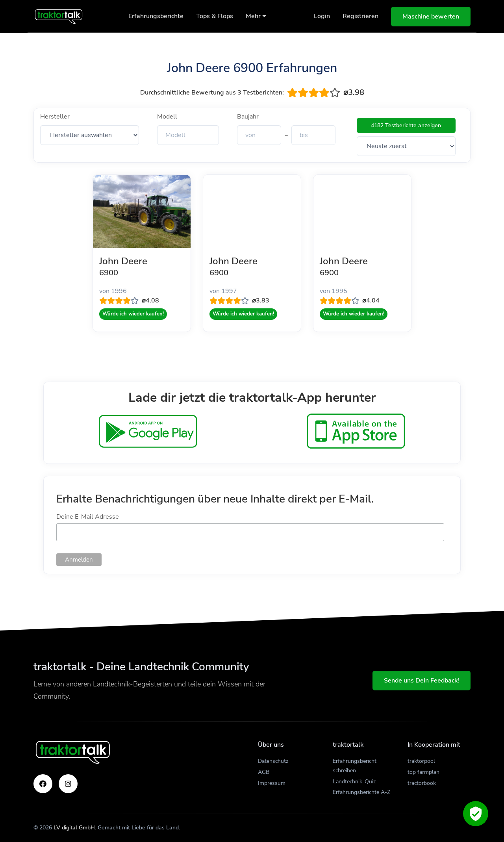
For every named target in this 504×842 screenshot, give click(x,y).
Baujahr (248, 117)
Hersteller (55, 117)
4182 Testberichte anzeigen (406, 125)
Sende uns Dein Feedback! (422, 681)
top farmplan (423, 772)
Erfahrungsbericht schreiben (355, 766)
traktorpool (421, 761)
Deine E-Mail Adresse (88, 517)
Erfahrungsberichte (156, 16)
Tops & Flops (215, 16)
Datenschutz (273, 761)
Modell (167, 117)
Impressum (272, 783)
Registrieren (360, 16)
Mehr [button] (256, 16)
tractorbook (422, 783)
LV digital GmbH (74, 828)
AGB (264, 772)
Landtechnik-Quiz (354, 782)
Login (322, 16)
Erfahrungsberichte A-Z (361, 792)
